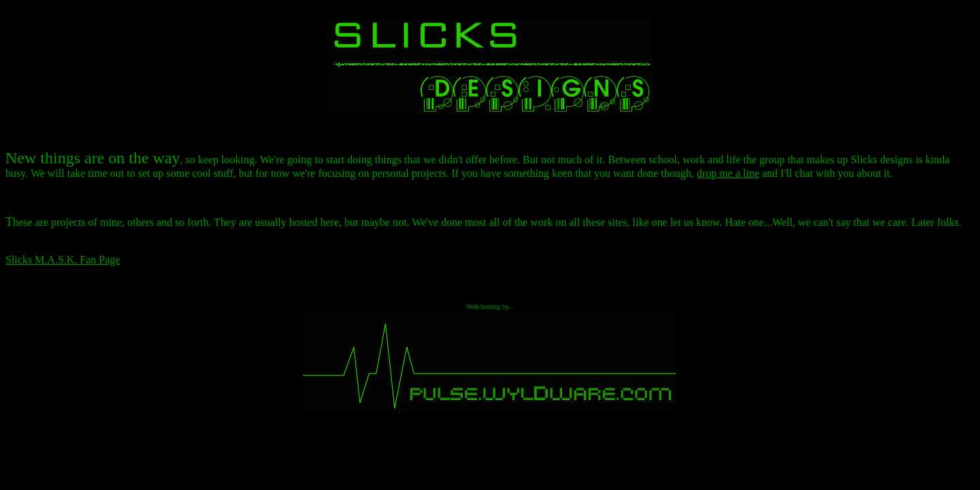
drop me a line (728, 173)
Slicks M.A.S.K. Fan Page (63, 260)
